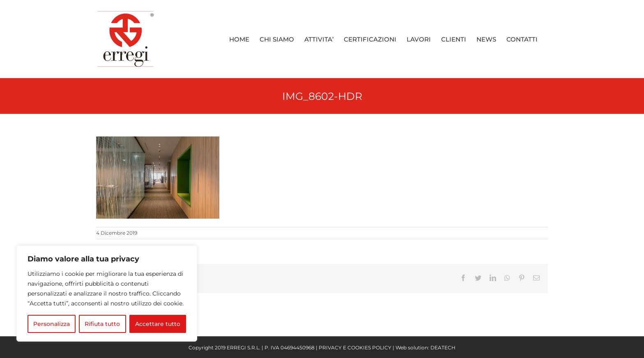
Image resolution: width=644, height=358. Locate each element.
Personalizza (52, 324)
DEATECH (443, 348)
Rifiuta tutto (102, 324)
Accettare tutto (158, 324)
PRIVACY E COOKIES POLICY (355, 348)
